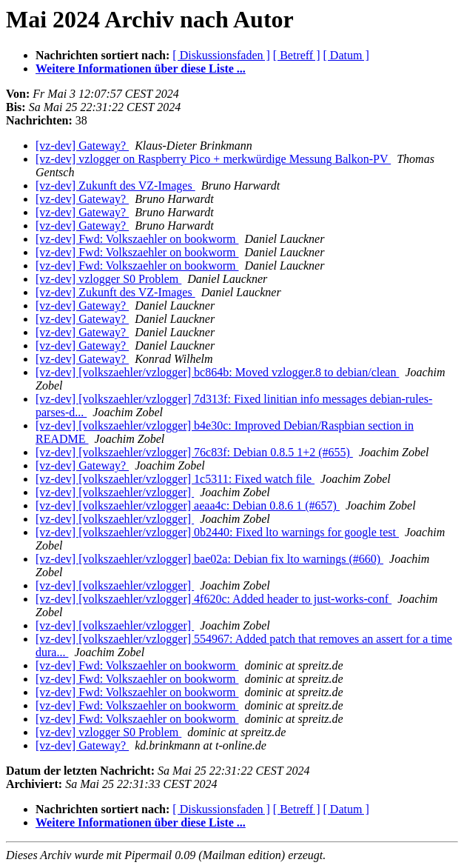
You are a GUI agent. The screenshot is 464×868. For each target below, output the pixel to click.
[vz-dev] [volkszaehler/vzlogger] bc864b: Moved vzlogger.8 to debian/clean (217, 372)
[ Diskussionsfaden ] (221, 55)
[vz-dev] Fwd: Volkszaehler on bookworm (137, 239)
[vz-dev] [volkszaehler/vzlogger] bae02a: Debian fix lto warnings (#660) (209, 559)
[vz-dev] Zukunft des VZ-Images (115, 186)
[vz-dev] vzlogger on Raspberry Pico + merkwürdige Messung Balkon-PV (213, 159)
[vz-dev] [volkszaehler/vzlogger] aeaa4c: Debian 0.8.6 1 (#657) (188, 505)
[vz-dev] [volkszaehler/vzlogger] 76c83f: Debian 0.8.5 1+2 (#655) (194, 452)
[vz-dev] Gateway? (82, 146)
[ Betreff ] (297, 55)
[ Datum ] (346, 55)
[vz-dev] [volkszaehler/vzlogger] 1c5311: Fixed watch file (175, 479)
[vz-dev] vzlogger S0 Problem (108, 279)
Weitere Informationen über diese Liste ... (141, 69)
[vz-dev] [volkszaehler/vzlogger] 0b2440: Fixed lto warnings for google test (217, 532)
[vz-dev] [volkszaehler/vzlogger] (115, 492)
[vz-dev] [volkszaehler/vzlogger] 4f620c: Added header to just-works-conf (213, 599)
